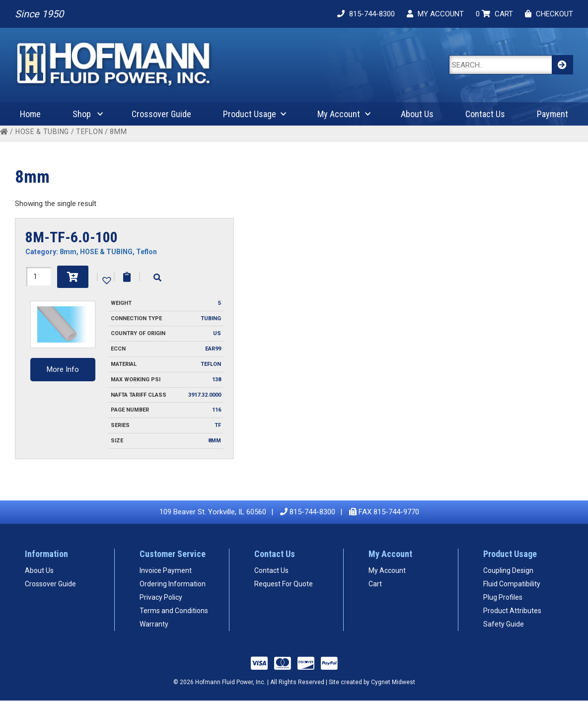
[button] (106, 280)
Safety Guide (504, 624)
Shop (82, 114)
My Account (339, 114)
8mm (68, 252)
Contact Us (485, 114)
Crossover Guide (161, 114)
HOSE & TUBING (42, 132)
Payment (552, 114)
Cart (375, 584)
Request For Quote (284, 584)
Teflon (89, 132)
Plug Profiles (503, 597)
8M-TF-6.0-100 (72, 237)
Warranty (154, 624)
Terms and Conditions (174, 611)
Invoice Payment (166, 570)
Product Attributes (512, 611)
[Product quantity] (39, 277)
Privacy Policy (161, 597)
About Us (417, 114)
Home (30, 114)
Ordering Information (173, 584)
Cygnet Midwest (393, 682)
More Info (63, 369)
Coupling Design (508, 570)
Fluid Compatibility (512, 584)
